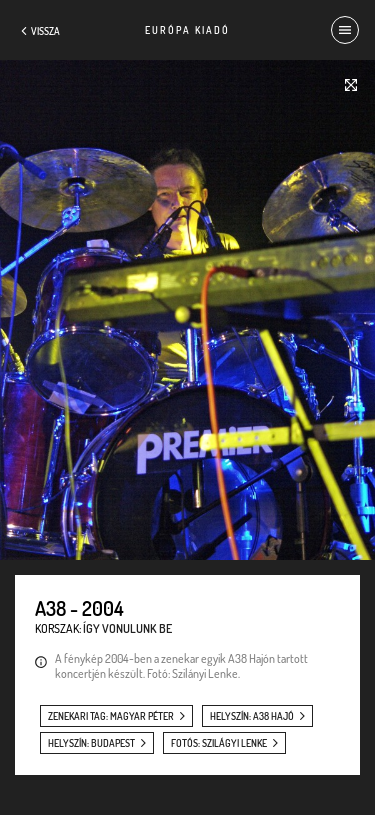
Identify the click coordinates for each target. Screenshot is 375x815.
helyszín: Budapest (91, 743)
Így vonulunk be (127, 628)
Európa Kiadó (187, 30)
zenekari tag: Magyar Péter (111, 716)
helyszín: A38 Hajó (252, 716)
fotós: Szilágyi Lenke (219, 743)
